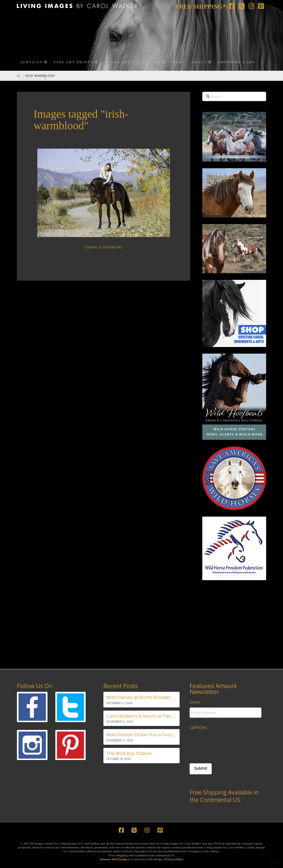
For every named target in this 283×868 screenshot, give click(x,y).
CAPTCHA (198, 728)
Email (195, 702)
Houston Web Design (113, 859)
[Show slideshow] (103, 247)
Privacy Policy (174, 859)
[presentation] (232, 744)
